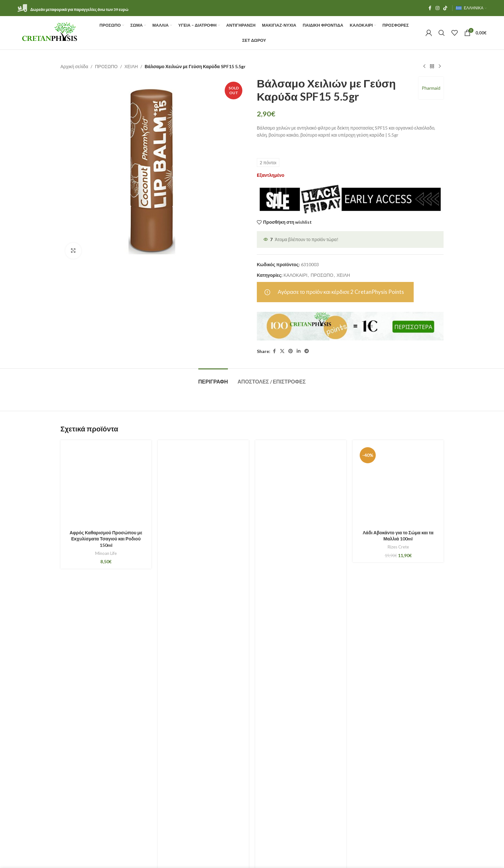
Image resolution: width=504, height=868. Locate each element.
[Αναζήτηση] (442, 33)
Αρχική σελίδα (74, 66)
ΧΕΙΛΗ (131, 66)
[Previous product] (424, 67)
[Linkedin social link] (299, 351)
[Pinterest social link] (291, 351)
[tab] (213, 378)
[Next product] (440, 67)
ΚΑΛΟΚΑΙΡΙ (295, 275)
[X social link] (282, 351)
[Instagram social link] (437, 8)
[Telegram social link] (307, 351)
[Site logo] (50, 32)
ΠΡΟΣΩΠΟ (106, 66)
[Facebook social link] (430, 8)
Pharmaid (431, 88)
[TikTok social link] (445, 8)
